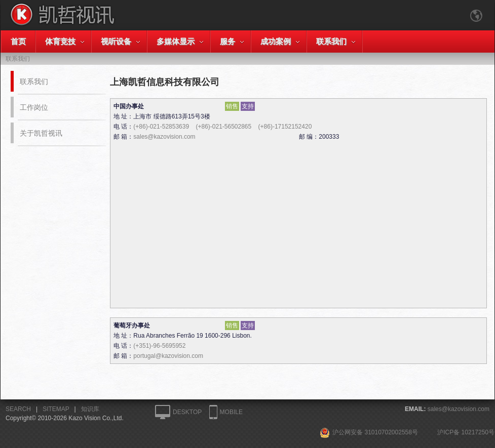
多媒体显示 (176, 41)
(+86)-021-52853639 (161, 127)
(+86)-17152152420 (285, 127)
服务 (227, 41)
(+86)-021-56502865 (223, 127)
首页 (18, 41)
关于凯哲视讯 (41, 133)
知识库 (90, 409)
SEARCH (18, 409)
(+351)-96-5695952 (159, 346)
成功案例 (276, 41)
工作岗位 (34, 107)
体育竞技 (60, 41)
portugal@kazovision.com (168, 356)
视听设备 (116, 41)
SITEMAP (56, 409)
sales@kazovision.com (164, 137)
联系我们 (331, 41)
